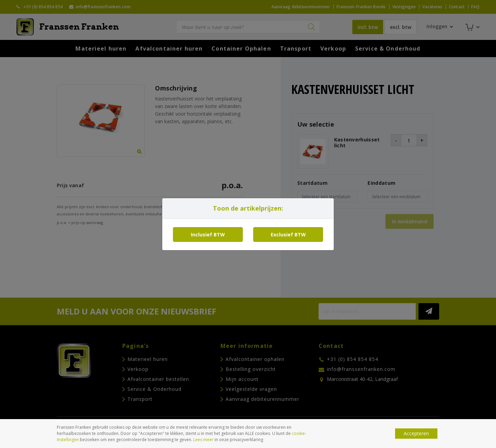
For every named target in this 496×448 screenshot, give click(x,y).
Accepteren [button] (416, 433)
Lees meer (203, 440)
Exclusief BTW (288, 234)
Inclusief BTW (208, 234)
